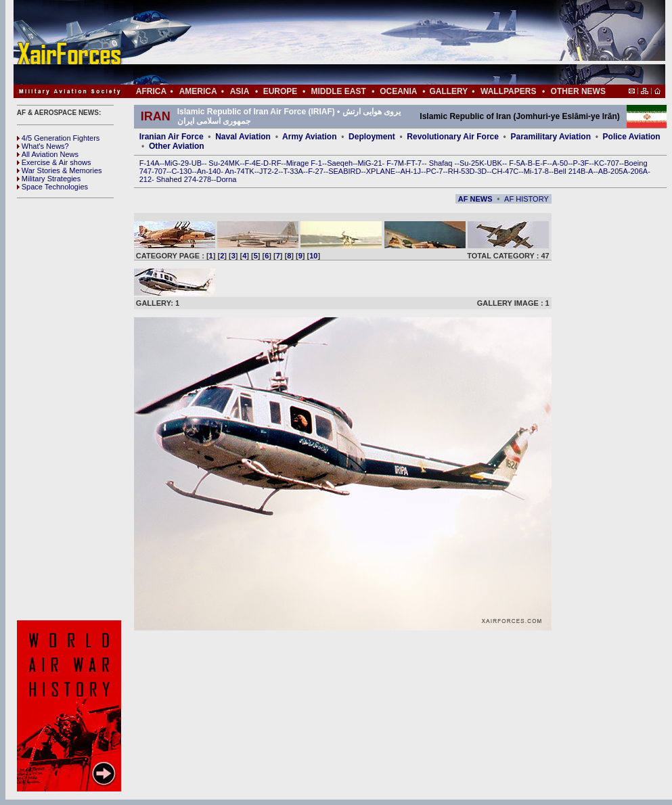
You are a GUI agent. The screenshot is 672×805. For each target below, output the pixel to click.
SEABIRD (344, 171)
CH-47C (506, 171)
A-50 (560, 163)
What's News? (43, 146)
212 (145, 179)
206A (639, 171)
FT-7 (415, 163)
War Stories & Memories (60, 170)
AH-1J (411, 171)
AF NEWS (475, 199)
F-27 (316, 171)
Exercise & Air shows (54, 162)
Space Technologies (52, 187)
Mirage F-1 (304, 163)
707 (160, 171)
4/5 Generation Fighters (60, 138)
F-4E (253, 163)
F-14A (150, 163)
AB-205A (613, 171)
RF (276, 163)
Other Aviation (177, 146)
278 (205, 179)
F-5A (517, 163)
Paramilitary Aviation (551, 137)
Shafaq (442, 163)
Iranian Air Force (172, 137)
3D (482, 171)
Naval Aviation (243, 137)
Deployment (372, 137)
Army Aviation (309, 137)
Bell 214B (569, 171)
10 (313, 256)
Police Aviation (632, 137)
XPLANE (381, 171)
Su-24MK (224, 163)
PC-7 (434, 171)
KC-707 (607, 163)
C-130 (181, 171)
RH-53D (462, 171)
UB (197, 163)
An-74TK (239, 171)
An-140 (209, 171)
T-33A (293, 171)
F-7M (395, 163)
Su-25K (472, 163)
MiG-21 (369, 163)
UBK (494, 163)
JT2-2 (269, 171)
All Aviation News (48, 154)
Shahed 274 (176, 179)
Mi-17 (533, 171)
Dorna (226, 179)
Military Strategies (49, 179)
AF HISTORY (527, 199)
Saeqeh (340, 163)
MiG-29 (177, 163)
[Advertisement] (380, 42)
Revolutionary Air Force (453, 137)
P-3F (581, 163)
